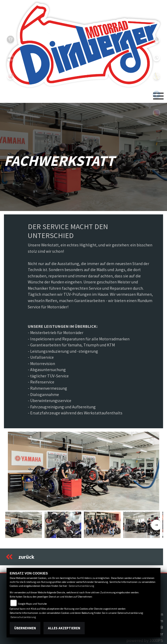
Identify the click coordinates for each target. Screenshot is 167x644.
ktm (10, 58)
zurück (20, 557)
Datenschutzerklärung (81, 586)
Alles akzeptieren (64, 628)
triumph (10, 39)
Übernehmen (25, 628)
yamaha (10, 76)
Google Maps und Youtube (32, 604)
